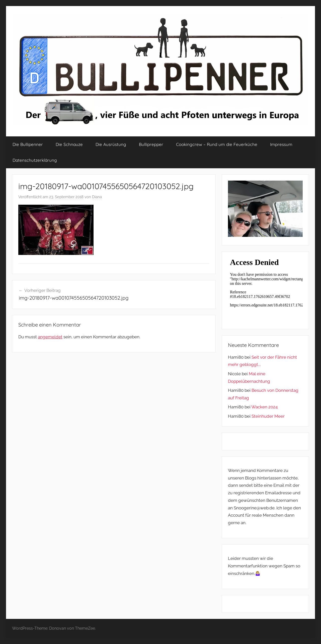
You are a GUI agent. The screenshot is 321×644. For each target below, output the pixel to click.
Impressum (281, 144)
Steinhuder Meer (268, 416)
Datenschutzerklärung (35, 160)
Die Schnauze (69, 144)
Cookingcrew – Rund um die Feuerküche (217, 144)
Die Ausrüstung (111, 144)
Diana (97, 197)
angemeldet (50, 337)
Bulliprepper (151, 144)
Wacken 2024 (264, 407)
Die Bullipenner (28, 144)
